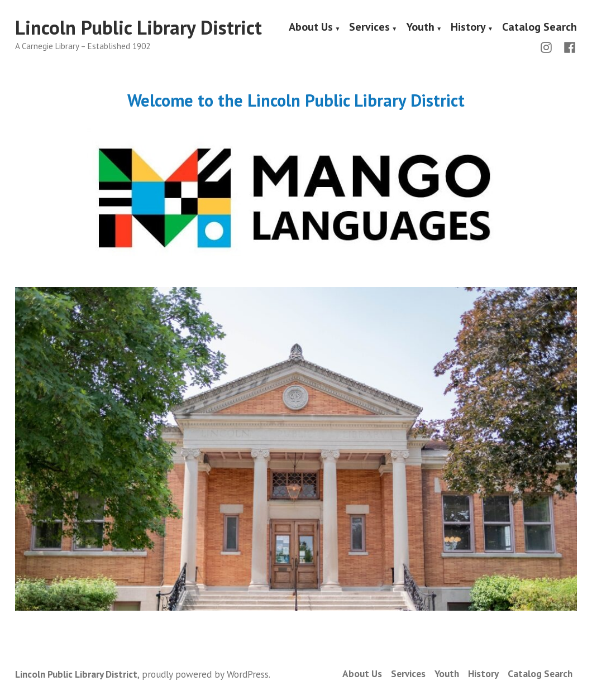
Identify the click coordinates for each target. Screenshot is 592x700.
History (468, 28)
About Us (311, 28)
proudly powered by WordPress (205, 674)
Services (369, 28)
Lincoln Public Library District (139, 27)
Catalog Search (540, 28)
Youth (420, 28)
